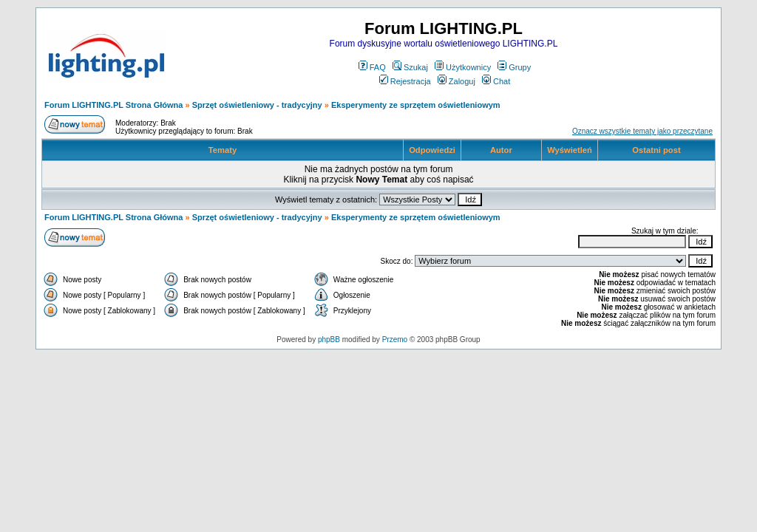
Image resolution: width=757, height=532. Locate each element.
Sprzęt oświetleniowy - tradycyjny (257, 105)
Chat (496, 81)
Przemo (395, 340)
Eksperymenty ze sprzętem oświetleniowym (416, 105)
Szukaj (410, 67)
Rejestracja (405, 81)
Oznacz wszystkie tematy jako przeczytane (642, 131)
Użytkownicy (463, 67)
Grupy (514, 67)
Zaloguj (456, 81)
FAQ (372, 67)
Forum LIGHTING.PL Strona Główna (113, 105)
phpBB (329, 340)
